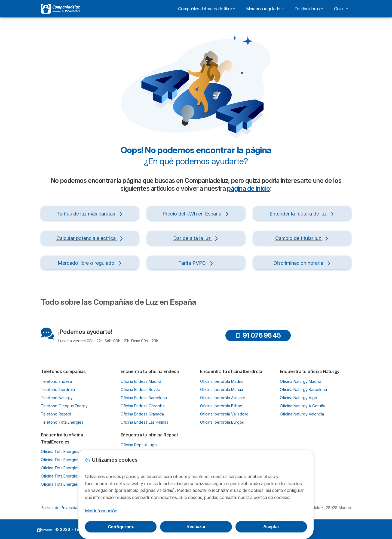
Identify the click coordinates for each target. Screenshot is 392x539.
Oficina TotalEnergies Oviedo (67, 460)
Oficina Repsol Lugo (139, 445)
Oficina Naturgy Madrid (301, 381)
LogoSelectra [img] (44, 530)
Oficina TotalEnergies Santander (70, 484)
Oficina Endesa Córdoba (143, 406)
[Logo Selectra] (60, 9)
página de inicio (249, 189)
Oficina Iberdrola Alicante (223, 398)
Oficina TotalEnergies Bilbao (66, 468)
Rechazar (196, 527)
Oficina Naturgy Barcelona (303, 389)
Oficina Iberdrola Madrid (222, 381)
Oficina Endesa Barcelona (144, 398)
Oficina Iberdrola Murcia (222, 389)
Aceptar (271, 527)
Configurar (121, 527)
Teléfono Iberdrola (58, 389)
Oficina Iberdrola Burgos (222, 422)
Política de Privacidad (60, 508)
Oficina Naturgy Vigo (298, 398)
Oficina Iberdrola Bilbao (221, 406)
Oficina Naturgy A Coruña (303, 406)
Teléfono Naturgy (57, 398)
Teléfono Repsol (56, 414)
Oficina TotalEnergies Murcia (67, 476)
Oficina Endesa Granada (142, 414)
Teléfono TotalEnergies (62, 422)
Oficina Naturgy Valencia (302, 414)
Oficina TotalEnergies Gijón (65, 452)
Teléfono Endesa (56, 381)
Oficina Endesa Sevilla (140, 389)
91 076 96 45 (258, 335)
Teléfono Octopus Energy (64, 406)
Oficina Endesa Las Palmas (144, 422)
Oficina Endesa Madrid (141, 381)
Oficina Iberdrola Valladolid (224, 414)
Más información (101, 511)
